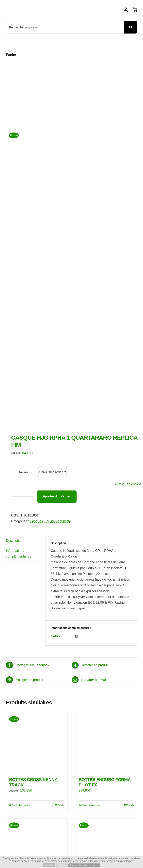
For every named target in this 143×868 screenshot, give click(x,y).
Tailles (23, 194)
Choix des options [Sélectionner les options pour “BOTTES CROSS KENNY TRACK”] (21, 527)
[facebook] (10, 796)
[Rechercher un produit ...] (65, 27)
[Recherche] (131, 27)
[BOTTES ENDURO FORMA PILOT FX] (106, 464)
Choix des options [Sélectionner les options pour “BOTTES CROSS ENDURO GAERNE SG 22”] (91, 633)
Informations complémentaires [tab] (18, 275)
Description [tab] (14, 262)
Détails (61, 527)
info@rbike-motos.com (29, 785)
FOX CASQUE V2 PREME (34, 607)
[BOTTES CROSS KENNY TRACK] (37, 464)
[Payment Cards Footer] (71, 845)
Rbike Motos (58, 830)
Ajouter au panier (57, 218)
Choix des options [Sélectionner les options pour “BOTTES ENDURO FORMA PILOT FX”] (91, 527)
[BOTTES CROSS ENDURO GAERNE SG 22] (106, 571)
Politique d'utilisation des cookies (84, 865)
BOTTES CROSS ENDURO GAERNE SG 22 (104, 610)
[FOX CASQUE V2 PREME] (37, 571)
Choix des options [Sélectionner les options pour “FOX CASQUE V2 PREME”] (21, 628)
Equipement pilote (58, 243)
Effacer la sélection (128, 205)
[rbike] (25, 6)
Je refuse (62, 865)
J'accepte (49, 865)
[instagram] (20, 796)
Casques (36, 243)
